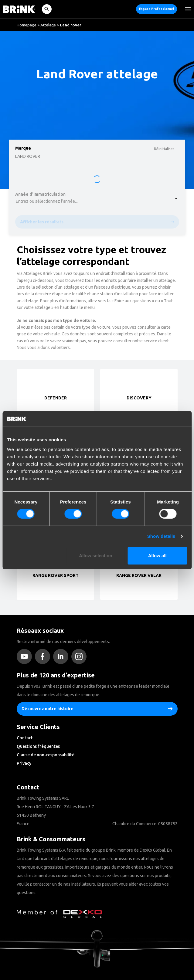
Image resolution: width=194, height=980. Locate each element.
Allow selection (95, 556)
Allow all (157, 556)
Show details (161, 536)
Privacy (24, 763)
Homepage (27, 25)
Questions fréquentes (38, 746)
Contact (25, 738)
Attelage (48, 25)
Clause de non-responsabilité (46, 755)
